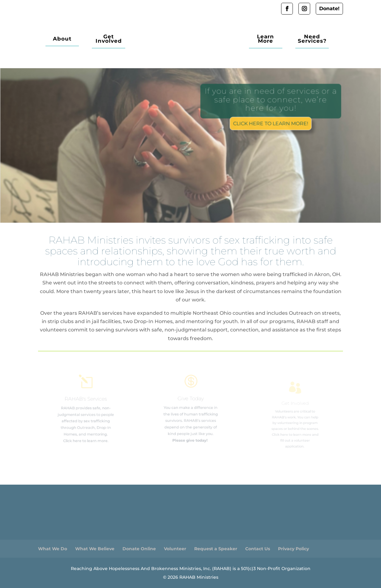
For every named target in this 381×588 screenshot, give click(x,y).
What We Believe (95, 549)
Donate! (329, 9)
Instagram (304, 9)
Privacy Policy (293, 549)
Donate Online (139, 549)
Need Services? (312, 39)
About (62, 39)
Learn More (265, 39)
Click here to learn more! (270, 123)
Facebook (287, 9)
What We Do (53, 549)
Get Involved (109, 39)
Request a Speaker (216, 549)
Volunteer (175, 549)
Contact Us (258, 549)
